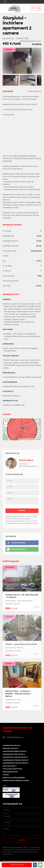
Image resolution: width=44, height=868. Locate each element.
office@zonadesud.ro (5, 2)
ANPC (5, 786)
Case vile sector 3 (9, 766)
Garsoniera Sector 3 (10, 748)
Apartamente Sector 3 (12, 745)
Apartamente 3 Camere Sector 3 (16, 760)
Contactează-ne (34, 91)
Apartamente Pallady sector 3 (14, 751)
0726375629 (23, 464)
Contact (6, 775)
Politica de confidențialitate (14, 778)
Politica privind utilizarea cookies (16, 781)
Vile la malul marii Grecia (12, 769)
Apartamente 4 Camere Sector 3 (16, 763)
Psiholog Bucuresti (10, 772)
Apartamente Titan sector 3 (14, 754)
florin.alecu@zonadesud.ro (28, 466)
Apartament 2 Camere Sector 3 (15, 757)
